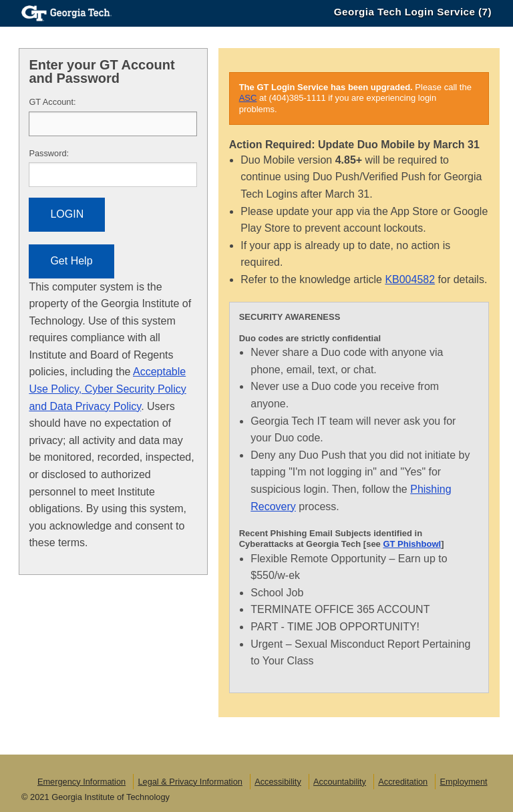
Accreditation (403, 782)
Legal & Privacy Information (190, 782)
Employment (463, 782)
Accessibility (278, 782)
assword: (49, 153)
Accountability (340, 782)
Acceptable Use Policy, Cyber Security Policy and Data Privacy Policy (107, 389)
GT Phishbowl (412, 544)
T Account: (52, 102)
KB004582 (410, 279)
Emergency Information (81, 782)
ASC (248, 98)
